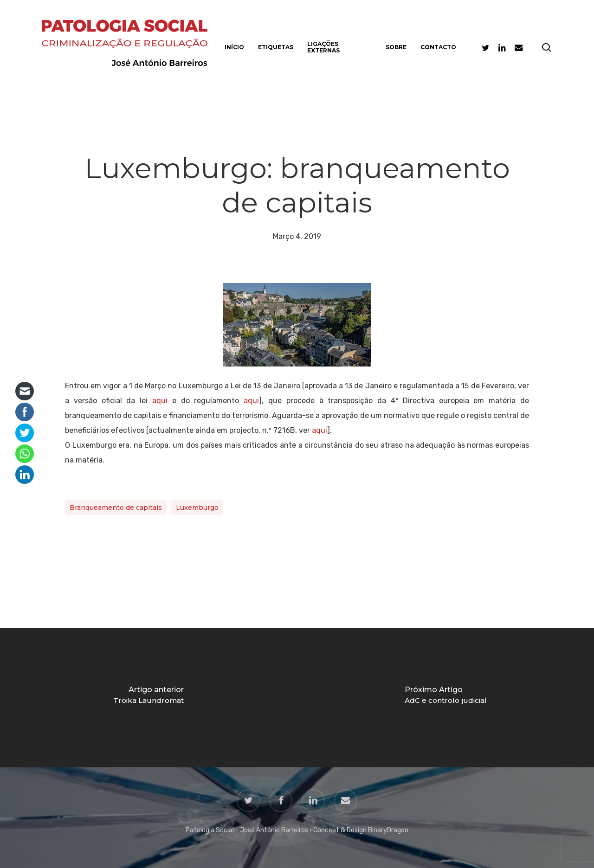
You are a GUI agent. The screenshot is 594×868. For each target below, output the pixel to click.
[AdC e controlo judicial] (445, 698)
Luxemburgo (197, 508)
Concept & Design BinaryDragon (361, 830)
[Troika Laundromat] (148, 698)
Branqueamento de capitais (116, 508)
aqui (160, 401)
